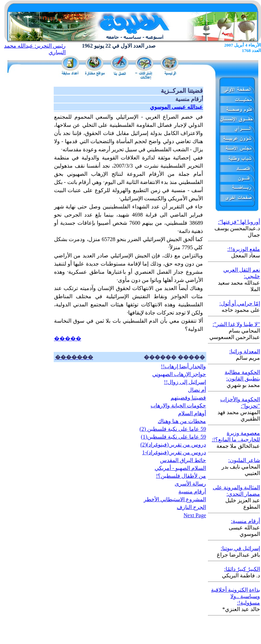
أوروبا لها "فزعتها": (239, 222)
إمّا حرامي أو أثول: (240, 303)
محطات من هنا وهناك (182, 421)
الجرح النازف (191, 507)
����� (68, 338)
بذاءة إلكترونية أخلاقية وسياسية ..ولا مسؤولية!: (236, 596)
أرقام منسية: (246, 521)
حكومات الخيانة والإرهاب (178, 405)
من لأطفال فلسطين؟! (181, 476)
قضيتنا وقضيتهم (188, 398)
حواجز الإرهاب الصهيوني (179, 374)
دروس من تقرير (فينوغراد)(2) (173, 445)
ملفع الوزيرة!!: (244, 249)
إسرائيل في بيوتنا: (240, 548)
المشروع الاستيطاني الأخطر (175, 499)
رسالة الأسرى (190, 484)
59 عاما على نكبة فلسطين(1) (174, 437)
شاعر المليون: (244, 460)
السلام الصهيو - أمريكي (180, 468)
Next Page (195, 515)
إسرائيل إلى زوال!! (185, 382)
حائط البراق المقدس (183, 460)
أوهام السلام (192, 413)
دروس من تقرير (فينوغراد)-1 (174, 452)
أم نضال (197, 390)
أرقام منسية (192, 492)
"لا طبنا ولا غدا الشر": (236, 324)
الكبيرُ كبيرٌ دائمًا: (242, 569)
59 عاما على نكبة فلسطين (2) (173, 429)
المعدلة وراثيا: (245, 351)
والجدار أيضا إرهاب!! (184, 366)
